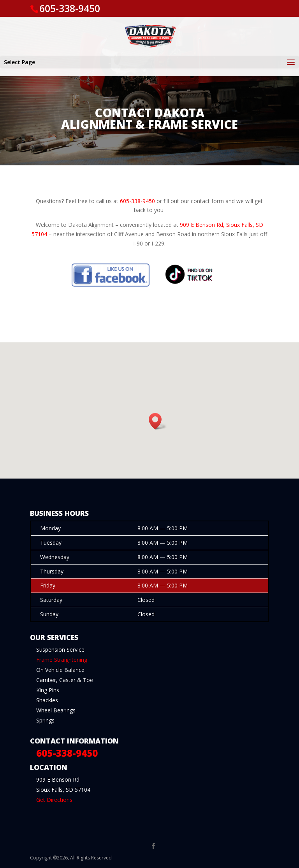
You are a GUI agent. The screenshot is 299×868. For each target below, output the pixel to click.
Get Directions (54, 800)
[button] (158, 421)
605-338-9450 (70, 8)
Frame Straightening (62, 660)
